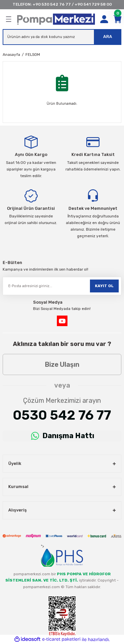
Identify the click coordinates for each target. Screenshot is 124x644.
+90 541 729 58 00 (93, 4)
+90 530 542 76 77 (52, 4)
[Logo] (56, 19)
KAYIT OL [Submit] (104, 286)
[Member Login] (104, 19)
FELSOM (33, 55)
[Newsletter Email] (62, 286)
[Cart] (117, 19)
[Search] (62, 37)
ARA (108, 37)
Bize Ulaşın (62, 364)
